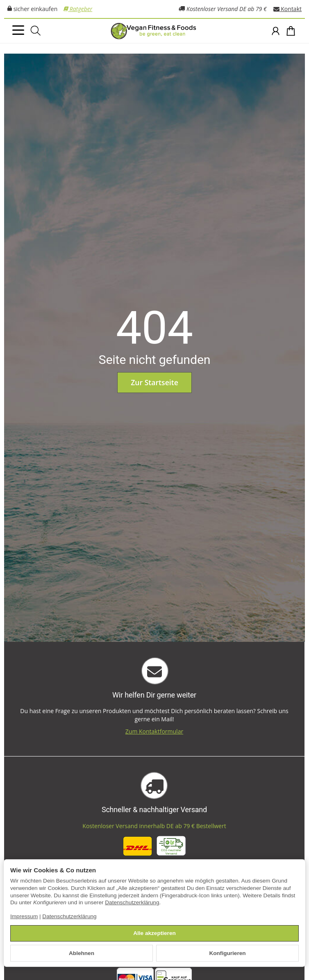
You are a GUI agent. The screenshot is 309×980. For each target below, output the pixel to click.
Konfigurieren (227, 953)
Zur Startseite (154, 382)
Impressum (24, 916)
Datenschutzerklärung (132, 902)
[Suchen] (36, 31)
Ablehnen (82, 953)
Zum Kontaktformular (154, 731)
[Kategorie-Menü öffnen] (18, 30)
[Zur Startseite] (154, 31)
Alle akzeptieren (154, 933)
